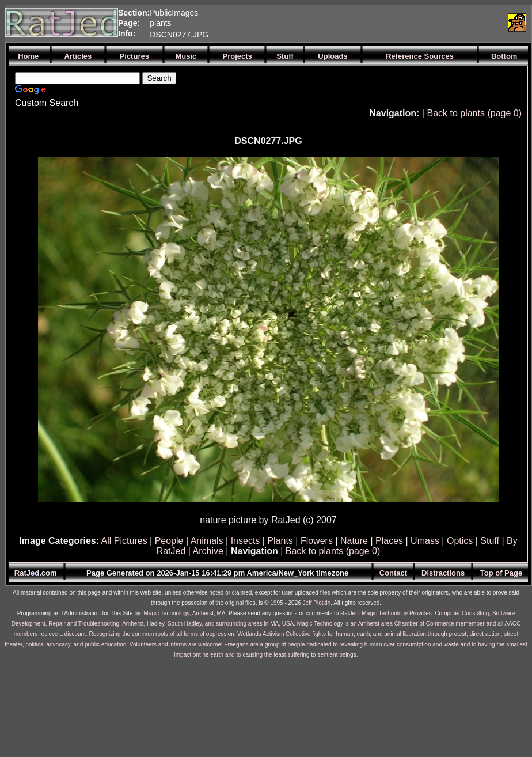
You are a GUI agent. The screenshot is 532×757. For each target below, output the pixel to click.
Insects (246, 541)
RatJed (349, 613)
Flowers (317, 541)
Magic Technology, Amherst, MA (185, 613)
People (169, 541)
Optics (460, 541)
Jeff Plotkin (317, 603)
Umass (425, 541)
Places (389, 541)
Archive (208, 551)
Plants (280, 541)
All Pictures (124, 541)
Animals (207, 541)
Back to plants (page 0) (474, 113)
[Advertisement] (368, 22)
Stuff (490, 541)
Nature (354, 541)
